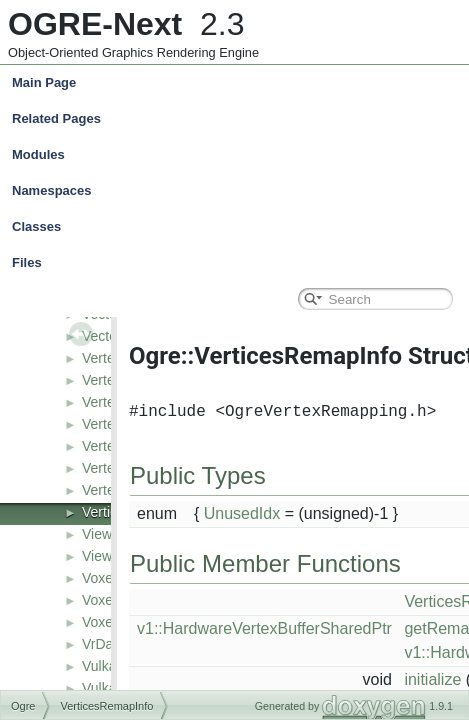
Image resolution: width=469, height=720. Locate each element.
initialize (432, 679)
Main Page (44, 82)
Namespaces (239, 191)
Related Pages (56, 118)
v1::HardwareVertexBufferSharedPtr (264, 628)
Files (239, 263)
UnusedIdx (242, 513)
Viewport (109, 556)
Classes (239, 227)
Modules (38, 154)
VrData (103, 644)
